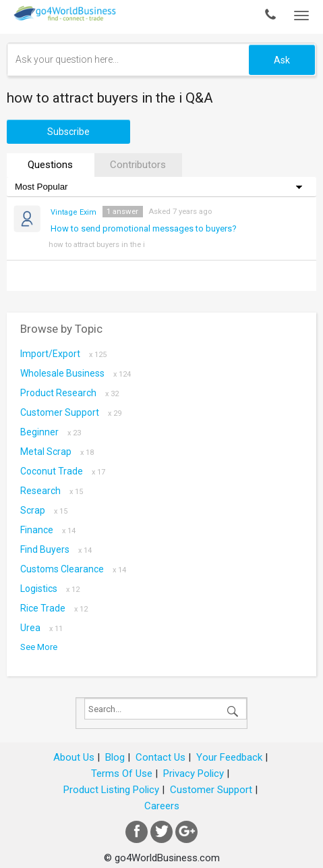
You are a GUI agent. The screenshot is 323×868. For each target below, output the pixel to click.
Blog (115, 757)
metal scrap (57, 452)
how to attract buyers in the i (97, 244)
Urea (41, 628)
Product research (69, 393)
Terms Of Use (122, 774)
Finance (48, 530)
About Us (74, 757)
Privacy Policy (194, 774)
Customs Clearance (73, 569)
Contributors (138, 165)
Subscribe (68, 132)
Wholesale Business (76, 373)
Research (52, 491)
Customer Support (71, 412)
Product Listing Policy (111, 790)
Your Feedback (229, 757)
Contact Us (160, 757)
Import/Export (63, 354)
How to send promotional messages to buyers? (144, 228)
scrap (44, 510)
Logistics (50, 589)
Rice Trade (54, 608)
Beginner (51, 432)
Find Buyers (56, 549)
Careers (162, 806)
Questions (50, 165)
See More (39, 647)
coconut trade (63, 471)
